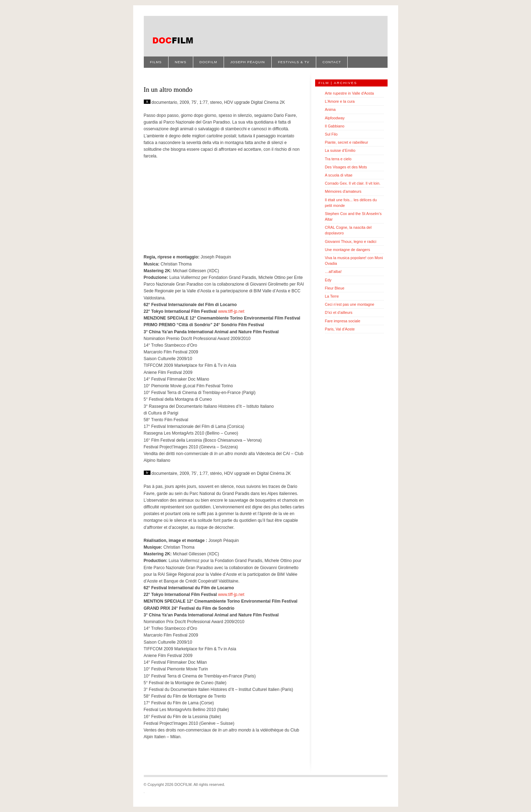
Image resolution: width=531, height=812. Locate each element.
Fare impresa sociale (343, 321)
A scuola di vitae (339, 175)
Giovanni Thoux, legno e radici (351, 241)
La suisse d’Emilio (340, 150)
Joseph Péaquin (248, 62)
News (181, 62)
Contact (332, 62)
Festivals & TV (294, 62)
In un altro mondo (168, 89)
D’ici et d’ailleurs (339, 312)
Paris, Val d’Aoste (340, 329)
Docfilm (208, 62)
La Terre (332, 296)
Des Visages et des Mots (346, 167)
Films (156, 62)
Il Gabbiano (335, 126)
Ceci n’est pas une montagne (350, 304)
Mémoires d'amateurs (343, 191)
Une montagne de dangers (348, 250)
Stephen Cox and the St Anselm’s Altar (353, 216)
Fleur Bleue (335, 288)
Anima (331, 109)
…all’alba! (333, 271)
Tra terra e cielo (338, 159)
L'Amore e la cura (340, 101)
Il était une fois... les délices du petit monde (351, 203)
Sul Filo (331, 134)
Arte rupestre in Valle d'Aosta (350, 93)
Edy (328, 280)
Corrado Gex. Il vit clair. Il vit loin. (353, 183)
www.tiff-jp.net (231, 311)
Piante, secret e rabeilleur (347, 142)
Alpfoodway (335, 118)
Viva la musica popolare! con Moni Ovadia (354, 261)
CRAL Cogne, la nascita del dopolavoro (348, 230)
